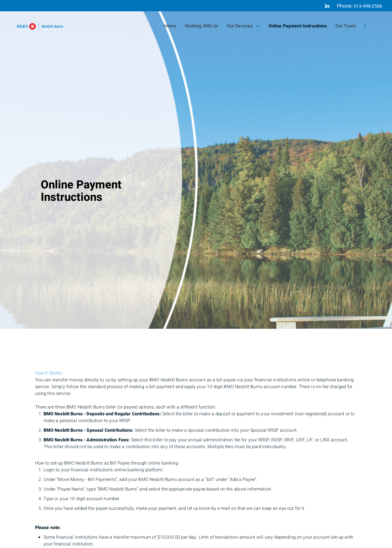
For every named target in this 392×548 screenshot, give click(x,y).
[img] (196, 164)
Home (170, 26)
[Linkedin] (327, 6)
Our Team (346, 26)
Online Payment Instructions (298, 26)
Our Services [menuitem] (243, 26)
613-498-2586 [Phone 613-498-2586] (368, 6)
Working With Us (202, 26)
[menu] (365, 26)
